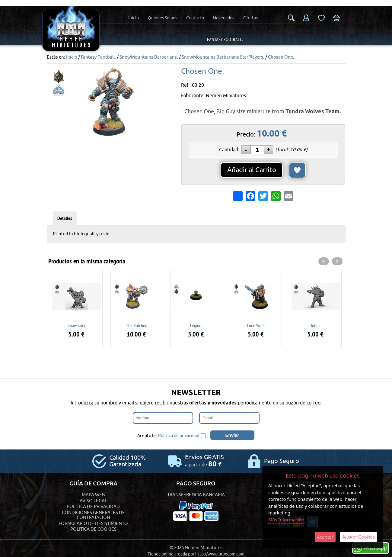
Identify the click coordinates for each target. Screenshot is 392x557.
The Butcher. (136, 325)
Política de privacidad (179, 436)
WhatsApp (371, 548)
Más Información (286, 520)
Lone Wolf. (256, 325)
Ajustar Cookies (359, 537)
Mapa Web (93, 495)
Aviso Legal (93, 501)
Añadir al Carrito (252, 170)
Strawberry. (76, 325)
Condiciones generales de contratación (93, 515)
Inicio (134, 18)
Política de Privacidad (93, 507)
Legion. (196, 325)
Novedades (224, 18)
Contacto (195, 18)
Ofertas (250, 18)
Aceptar (325, 537)
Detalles (65, 218)
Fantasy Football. (225, 39)
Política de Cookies (93, 529)
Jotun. (316, 325)
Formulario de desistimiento (93, 524)
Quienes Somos (163, 18)
